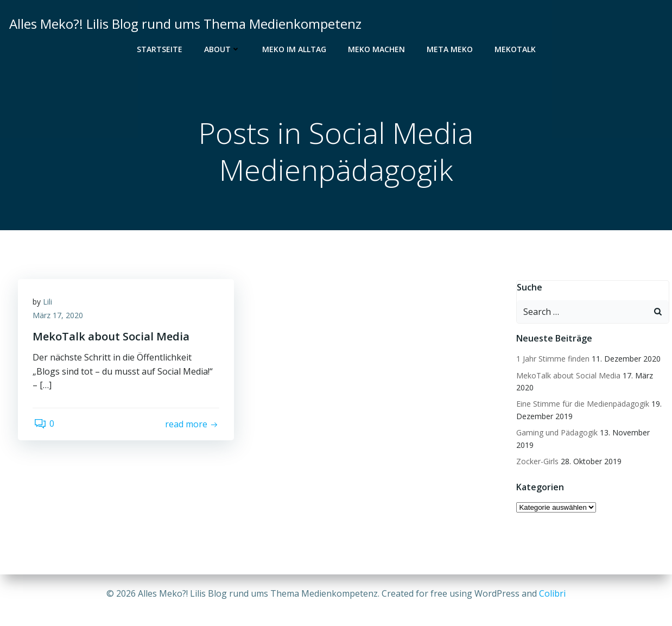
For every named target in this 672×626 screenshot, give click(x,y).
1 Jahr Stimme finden (552, 359)
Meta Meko (450, 49)
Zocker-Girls (537, 450)
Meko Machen (376, 49)
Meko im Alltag (294, 49)
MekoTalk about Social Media (568, 376)
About (222, 49)
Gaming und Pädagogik (556, 433)
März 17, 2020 (59, 318)
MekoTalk (515, 49)
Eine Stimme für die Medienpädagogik (582, 404)
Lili (49, 304)
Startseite (160, 49)
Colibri (552, 593)
